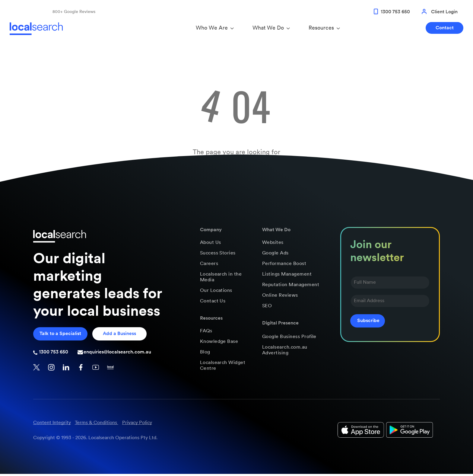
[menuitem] (226, 245)
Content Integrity (52, 425)
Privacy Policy (137, 425)
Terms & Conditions (96, 425)
